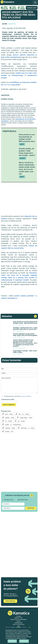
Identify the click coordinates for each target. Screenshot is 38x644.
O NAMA (18, 616)
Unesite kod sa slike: (8, 399)
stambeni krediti (22, 280)
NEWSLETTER (19, 618)
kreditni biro (9, 431)
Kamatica (12, 24)
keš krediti (21, 421)
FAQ (18, 626)
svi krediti (8, 421)
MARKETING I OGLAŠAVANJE (19, 620)
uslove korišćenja (26, 396)
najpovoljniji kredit (25, 417)
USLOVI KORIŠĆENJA (19, 625)
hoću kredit (8, 414)
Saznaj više (24, 641)
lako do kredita (23, 414)
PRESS (19, 621)
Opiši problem (10, 601)
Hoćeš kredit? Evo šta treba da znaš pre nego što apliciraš (19, 15)
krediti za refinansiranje (12, 424)
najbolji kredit (9, 417)
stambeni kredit (9, 428)
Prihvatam (12, 641)
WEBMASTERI (19, 623)
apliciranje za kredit (27, 428)
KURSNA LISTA (32, 8)
